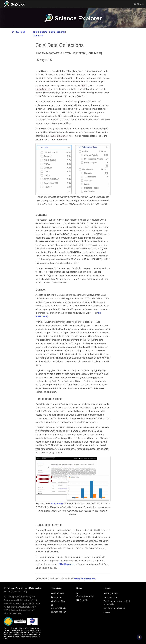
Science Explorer (73, 18)
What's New (58, 601)
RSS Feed (19, 32)
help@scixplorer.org (84, 579)
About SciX (58, 594)
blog (14, 4)
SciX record (56, 504)
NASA (107, 612)
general (61, 32)
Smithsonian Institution (115, 608)
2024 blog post (66, 564)
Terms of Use (110, 597)
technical (38, 35)
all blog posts (40, 32)
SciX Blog (83, 600)
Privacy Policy (111, 594)
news (52, 32)
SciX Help (57, 597)
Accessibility (58, 612)
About (139, 4)
